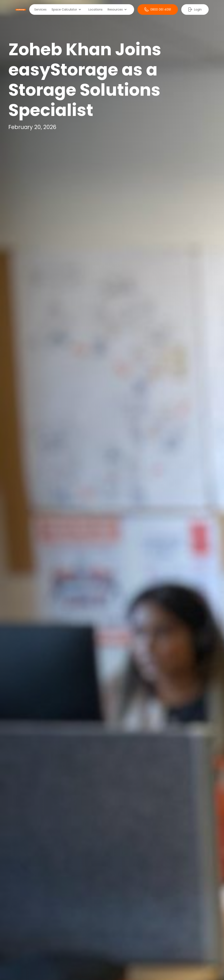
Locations (95, 9)
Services (40, 9)
